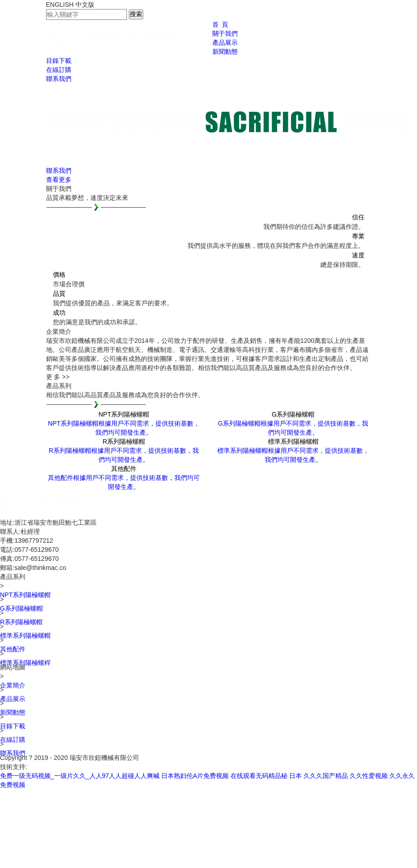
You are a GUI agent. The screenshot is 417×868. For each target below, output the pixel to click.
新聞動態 (225, 52)
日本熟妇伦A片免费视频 (195, 776)
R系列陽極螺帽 (21, 622)
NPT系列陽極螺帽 (25, 595)
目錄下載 (59, 61)
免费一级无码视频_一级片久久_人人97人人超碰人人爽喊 (80, 776)
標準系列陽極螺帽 (25, 636)
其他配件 (13, 649)
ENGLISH (60, 5)
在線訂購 (59, 70)
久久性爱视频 (369, 776)
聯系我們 (59, 79)
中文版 (85, 5)
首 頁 (220, 24)
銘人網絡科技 (46, 767)
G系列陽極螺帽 (21, 608)
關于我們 (225, 33)
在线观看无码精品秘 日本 (266, 776)
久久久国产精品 (326, 776)
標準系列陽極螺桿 (25, 663)
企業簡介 (13, 685)
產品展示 (225, 43)
